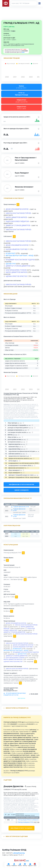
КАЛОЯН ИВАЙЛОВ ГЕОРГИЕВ (17, 249)
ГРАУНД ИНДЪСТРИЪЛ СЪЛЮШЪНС (28, 820)
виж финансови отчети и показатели (21, 484)
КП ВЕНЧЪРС (11, 253)
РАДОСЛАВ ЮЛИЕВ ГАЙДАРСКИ (17, 221)
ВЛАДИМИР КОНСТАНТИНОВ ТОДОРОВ (20, 260)
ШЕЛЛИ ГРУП (11, 264)
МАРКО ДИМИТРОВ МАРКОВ (16, 217)
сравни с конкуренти (21, 490)
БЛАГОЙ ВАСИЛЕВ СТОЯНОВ (16, 270)
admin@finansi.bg (19, 853)
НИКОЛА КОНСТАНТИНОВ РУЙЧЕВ (18, 213)
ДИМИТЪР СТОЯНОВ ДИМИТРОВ (18, 225)
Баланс (21, 87)
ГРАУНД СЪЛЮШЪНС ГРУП (25, 822)
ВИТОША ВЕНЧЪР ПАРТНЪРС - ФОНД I (20, 256)
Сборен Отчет (21, 101)
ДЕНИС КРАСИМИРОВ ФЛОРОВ (17, 209)
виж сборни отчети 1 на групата (21, 828)
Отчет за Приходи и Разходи (22, 94)
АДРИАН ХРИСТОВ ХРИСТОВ (16, 276)
